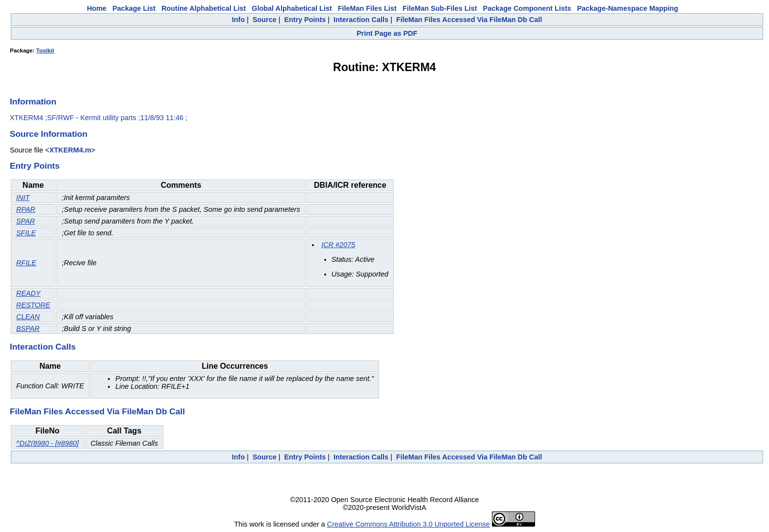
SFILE (26, 233)
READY (28, 293)
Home (97, 8)
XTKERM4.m (70, 150)
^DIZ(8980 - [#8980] (48, 443)
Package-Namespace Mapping (628, 8)
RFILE (26, 263)
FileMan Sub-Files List (440, 8)
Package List (134, 8)
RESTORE (33, 305)
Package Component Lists (527, 8)
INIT (23, 198)
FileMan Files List (367, 8)
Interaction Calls (361, 20)
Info (238, 20)
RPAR (26, 209)
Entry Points (305, 20)
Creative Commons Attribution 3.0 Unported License (409, 524)
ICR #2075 (338, 245)
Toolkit (45, 51)
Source (265, 20)
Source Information (49, 134)
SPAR (26, 221)
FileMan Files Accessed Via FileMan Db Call (469, 20)
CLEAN (28, 317)
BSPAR (28, 329)
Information (33, 101)
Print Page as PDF (387, 33)
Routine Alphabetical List (204, 8)
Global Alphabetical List (292, 8)
